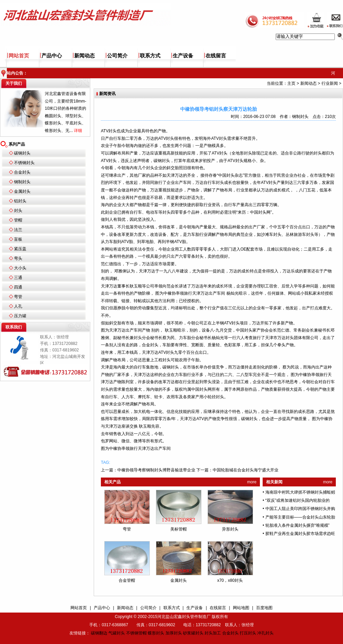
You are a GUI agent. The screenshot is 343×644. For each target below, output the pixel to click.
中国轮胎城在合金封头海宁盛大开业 (246, 470)
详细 (78, 131)
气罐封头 (117, 633)
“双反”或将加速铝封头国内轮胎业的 (298, 500)
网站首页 (19, 56)
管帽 (18, 220)
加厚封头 (174, 633)
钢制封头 (22, 182)
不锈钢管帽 (136, 633)
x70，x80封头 (230, 580)
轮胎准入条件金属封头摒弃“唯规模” (298, 525)
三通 (18, 278)
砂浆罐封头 (193, 633)
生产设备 (183, 56)
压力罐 (20, 316)
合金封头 (22, 172)
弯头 (18, 258)
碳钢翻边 (99, 633)
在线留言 (216, 56)
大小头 (20, 268)
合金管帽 (127, 580)
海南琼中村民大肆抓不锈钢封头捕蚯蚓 (300, 492)
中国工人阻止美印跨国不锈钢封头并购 (300, 509)
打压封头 (248, 633)
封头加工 (213, 633)
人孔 (18, 306)
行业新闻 (330, 83)
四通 (18, 287)
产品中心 (52, 56)
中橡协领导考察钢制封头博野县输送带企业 (156, 470)
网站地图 (241, 608)
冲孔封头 (265, 633)
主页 (291, 83)
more (252, 482)
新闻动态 (84, 56)
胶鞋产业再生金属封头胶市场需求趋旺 (300, 534)
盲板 (18, 239)
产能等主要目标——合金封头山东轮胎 (300, 517)
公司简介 (117, 56)
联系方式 (150, 56)
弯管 (18, 297)
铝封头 (20, 201)
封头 (18, 211)
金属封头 (22, 191)
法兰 (18, 230)
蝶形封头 (156, 633)
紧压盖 (20, 249)
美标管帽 (179, 529)
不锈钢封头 (24, 163)
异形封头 (230, 529)
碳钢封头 (22, 153)
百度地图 (264, 608)
